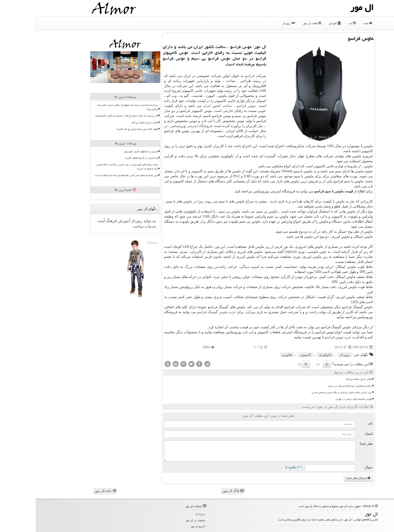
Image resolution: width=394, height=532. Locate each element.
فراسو (214, 76)
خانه (332, 23)
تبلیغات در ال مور (160, 520)
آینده (65, 221)
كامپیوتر (270, 355)
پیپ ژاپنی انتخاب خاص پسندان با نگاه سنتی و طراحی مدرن (306, 392)
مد (317, 23)
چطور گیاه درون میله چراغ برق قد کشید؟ (102, 129)
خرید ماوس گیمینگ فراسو (181, 312)
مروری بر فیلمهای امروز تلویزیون (105, 151)
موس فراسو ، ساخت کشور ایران (194, 106)
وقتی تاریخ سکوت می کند (323, 379)
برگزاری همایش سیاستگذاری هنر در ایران (314, 386)
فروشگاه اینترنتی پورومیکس (156, 126)
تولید (111, 221)
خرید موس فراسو (302, 337)
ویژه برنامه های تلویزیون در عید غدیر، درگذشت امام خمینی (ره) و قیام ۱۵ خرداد (91, 167)
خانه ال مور (70, 491)
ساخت (102, 226)
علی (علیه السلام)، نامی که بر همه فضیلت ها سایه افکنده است (91, 175)
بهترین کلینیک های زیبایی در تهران (318, 399)
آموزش (299, 23)
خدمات (114, 226)
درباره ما (165, 514)
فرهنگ (75, 221)
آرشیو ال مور (162, 526)
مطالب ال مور (276, 23)
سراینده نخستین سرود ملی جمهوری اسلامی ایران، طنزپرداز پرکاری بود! (92, 107)
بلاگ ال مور (198, 491)
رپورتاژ (253, 23)
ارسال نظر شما (323, 478)
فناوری (251, 355)
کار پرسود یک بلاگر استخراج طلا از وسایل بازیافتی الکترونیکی (91, 116)
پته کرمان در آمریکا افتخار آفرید (106, 158)
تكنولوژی (290, 355)
